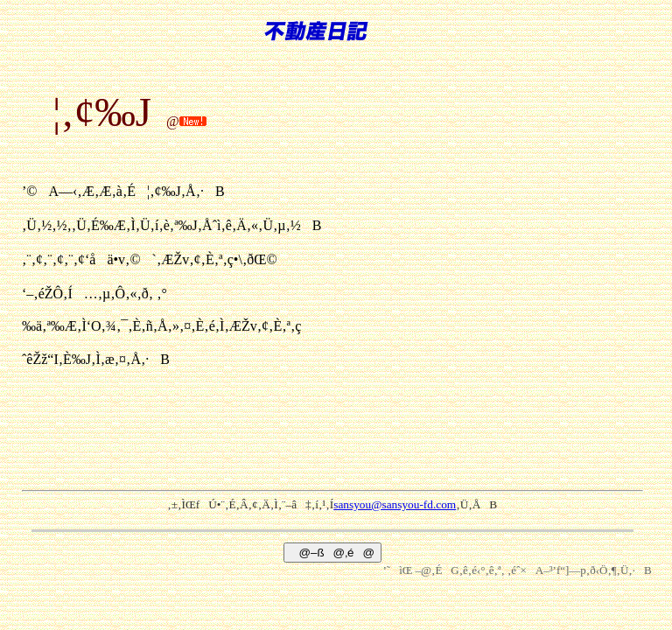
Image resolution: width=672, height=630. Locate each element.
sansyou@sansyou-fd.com (395, 504)
